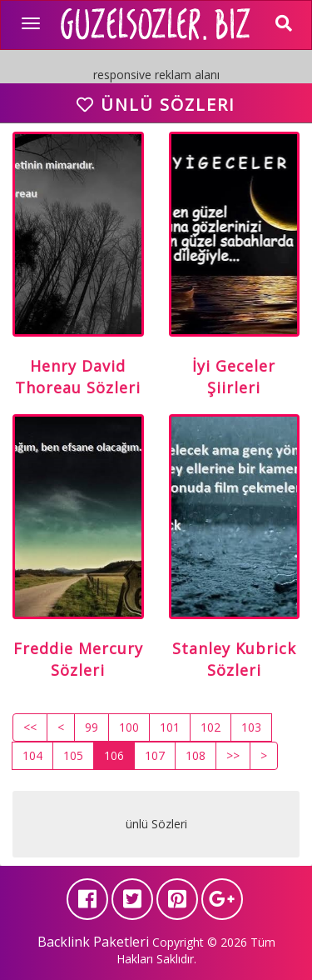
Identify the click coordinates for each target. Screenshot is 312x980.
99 (92, 727)
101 (170, 727)
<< (30, 727)
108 (196, 755)
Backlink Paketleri (93, 942)
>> (233, 755)
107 (155, 755)
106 (114, 755)
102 (210, 727)
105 (73, 755)
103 (251, 727)
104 (32, 755)
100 (129, 727)
